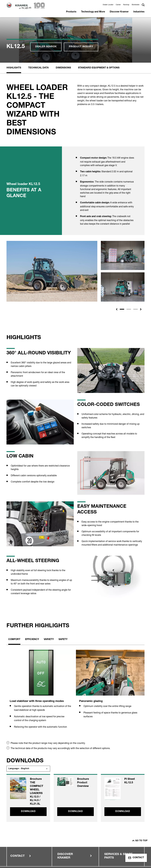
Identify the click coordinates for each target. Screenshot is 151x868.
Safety (63, 598)
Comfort (14, 598)
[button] (117, 267)
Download (28, 770)
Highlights (14, 26)
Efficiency (32, 598)
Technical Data (38, 26)
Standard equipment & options (99, 26)
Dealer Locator (108, 5)
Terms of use (22, 844)
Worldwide (136, 5)
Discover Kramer (119, 12)
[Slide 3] (136, 267)
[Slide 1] (122, 267)
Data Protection (59, 838)
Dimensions (63, 26)
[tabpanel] (41, 651)
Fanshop (126, 5)
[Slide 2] (129, 267)
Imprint (19, 838)
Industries (139, 12)
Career (118, 5)
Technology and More (93, 12)
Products (71, 12)
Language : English (19, 727)
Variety (49, 598)
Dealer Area (92, 838)
